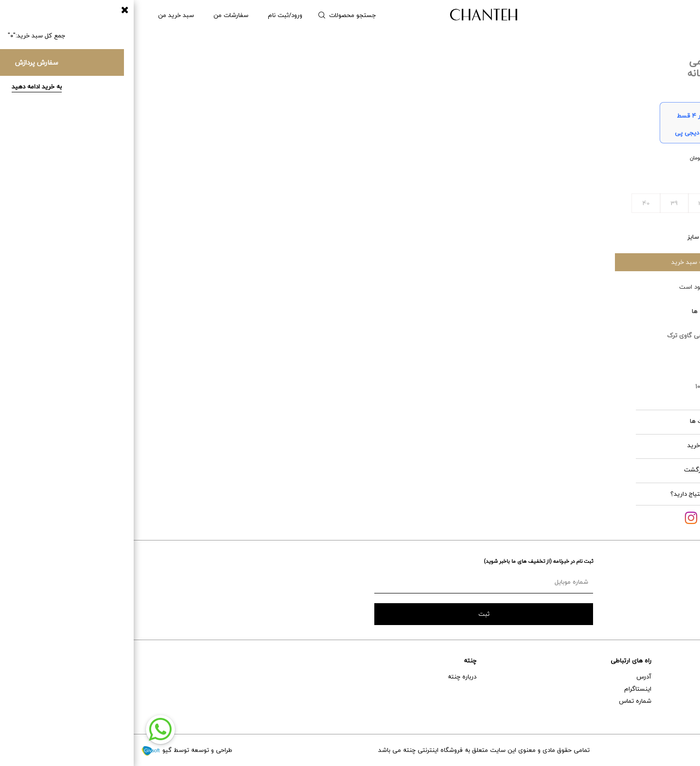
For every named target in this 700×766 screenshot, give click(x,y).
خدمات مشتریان (671, 661)
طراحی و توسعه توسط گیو (53, 750)
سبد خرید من (42, 15)
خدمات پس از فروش (665, 689)
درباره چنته (328, 677)
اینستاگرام (504, 689)
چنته (336, 661)
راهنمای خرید (675, 677)
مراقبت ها (594, 421)
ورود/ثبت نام (151, 15)
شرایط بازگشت (591, 470)
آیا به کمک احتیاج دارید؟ (570, 494)
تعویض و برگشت (670, 713)
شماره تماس (501, 701)
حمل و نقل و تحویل (668, 701)
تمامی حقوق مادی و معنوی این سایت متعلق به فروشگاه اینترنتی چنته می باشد (350, 750)
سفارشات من (97, 15)
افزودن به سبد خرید (564, 262)
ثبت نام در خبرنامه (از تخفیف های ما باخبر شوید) (405, 561)
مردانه (638, 15)
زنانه (670, 15)
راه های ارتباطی (497, 661)
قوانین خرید (593, 445)
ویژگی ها (595, 311)
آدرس (510, 677)
